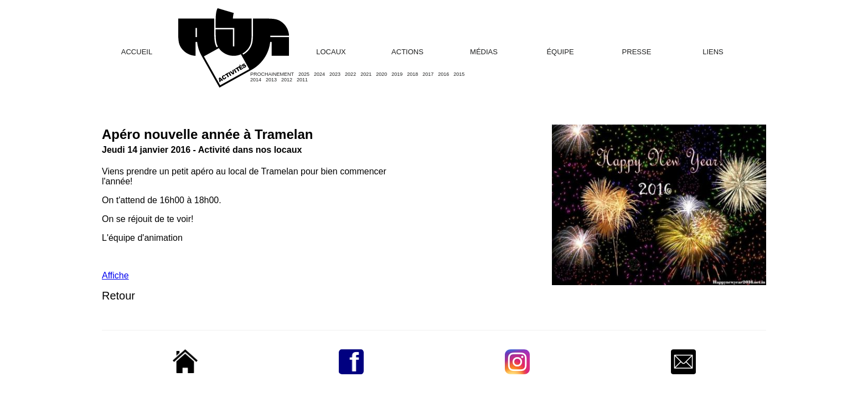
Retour (118, 296)
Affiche (115, 275)
